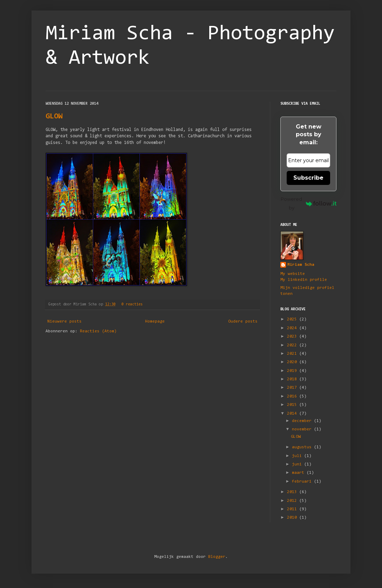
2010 (293, 518)
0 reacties (132, 305)
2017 (293, 388)
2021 (293, 354)
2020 (293, 362)
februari (303, 482)
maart (299, 473)
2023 (293, 337)
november (303, 429)
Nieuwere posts (64, 321)
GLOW (54, 117)
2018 (293, 379)
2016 (293, 396)
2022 (293, 345)
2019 (293, 371)
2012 (293, 501)
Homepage (155, 321)
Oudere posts (243, 321)
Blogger (217, 557)
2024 (293, 328)
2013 (293, 492)
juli (298, 456)
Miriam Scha (301, 265)
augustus (303, 447)
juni (298, 464)
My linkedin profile (304, 280)
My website (293, 274)
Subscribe (308, 178)
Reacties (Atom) (98, 331)
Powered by (309, 203)
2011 (293, 509)
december (303, 421)
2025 (293, 319)
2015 (293, 405)
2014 (293, 414)
